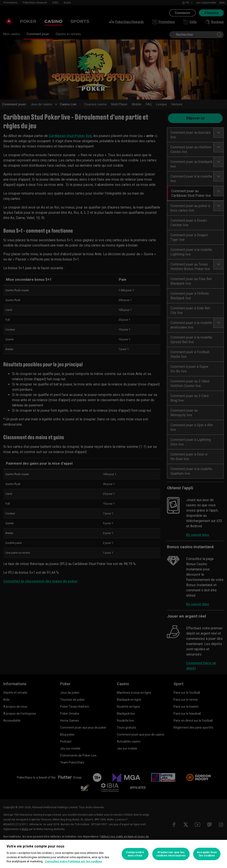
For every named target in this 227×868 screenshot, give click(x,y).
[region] (113, 854)
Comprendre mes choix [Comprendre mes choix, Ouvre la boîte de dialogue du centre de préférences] (135, 854)
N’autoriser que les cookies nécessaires (171, 854)
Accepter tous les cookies (207, 854)
